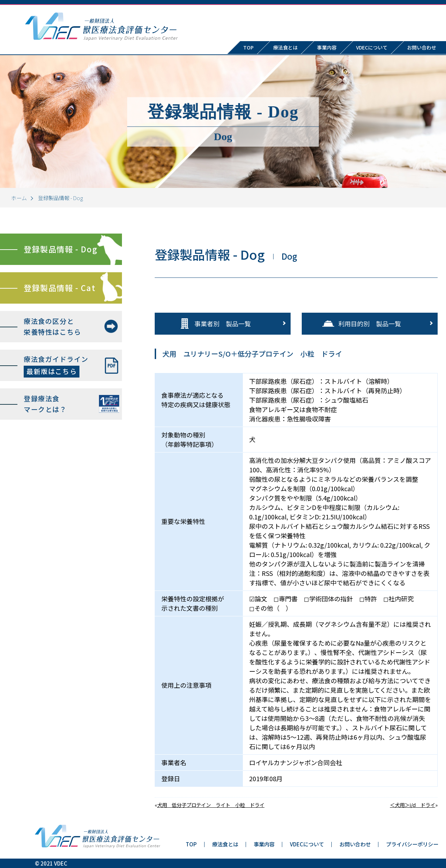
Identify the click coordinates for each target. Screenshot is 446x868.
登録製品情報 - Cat (60, 288)
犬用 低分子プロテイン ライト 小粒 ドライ (211, 805)
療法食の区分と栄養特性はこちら (52, 326)
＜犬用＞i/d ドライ (413, 805)
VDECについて (372, 47)
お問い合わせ (355, 844)
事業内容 (327, 47)
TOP (248, 47)
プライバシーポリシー (412, 844)
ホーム (19, 198)
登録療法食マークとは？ (45, 404)
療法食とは (285, 47)
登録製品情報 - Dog (60, 249)
